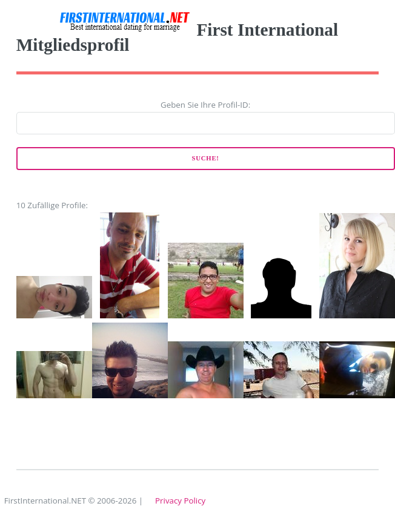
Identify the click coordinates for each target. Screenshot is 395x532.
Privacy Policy (180, 501)
